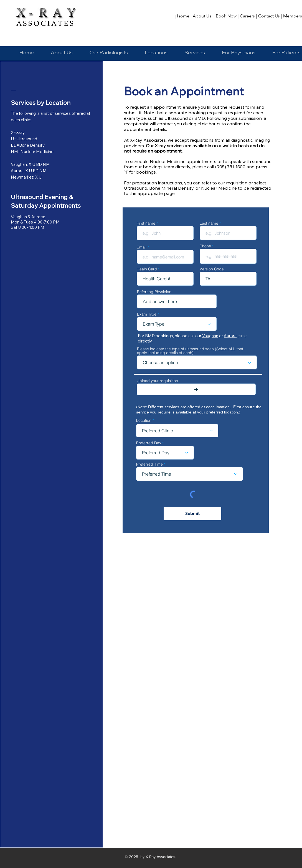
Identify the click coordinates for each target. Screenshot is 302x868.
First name (146, 223)
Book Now (226, 16)
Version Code (212, 269)
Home (183, 16)
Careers (247, 16)
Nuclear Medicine (219, 188)
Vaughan (210, 336)
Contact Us (269, 16)
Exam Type (147, 314)
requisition (237, 183)
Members (293, 16)
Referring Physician (154, 292)
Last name (209, 223)
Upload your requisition (157, 381)
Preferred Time (149, 464)
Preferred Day (149, 443)
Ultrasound (136, 188)
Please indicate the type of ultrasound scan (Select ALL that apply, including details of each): (190, 351)
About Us (202, 16)
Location (144, 420)
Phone (205, 246)
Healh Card (147, 269)
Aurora (230, 336)
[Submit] (192, 514)
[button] (156, 50)
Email (142, 247)
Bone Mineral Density (171, 188)
